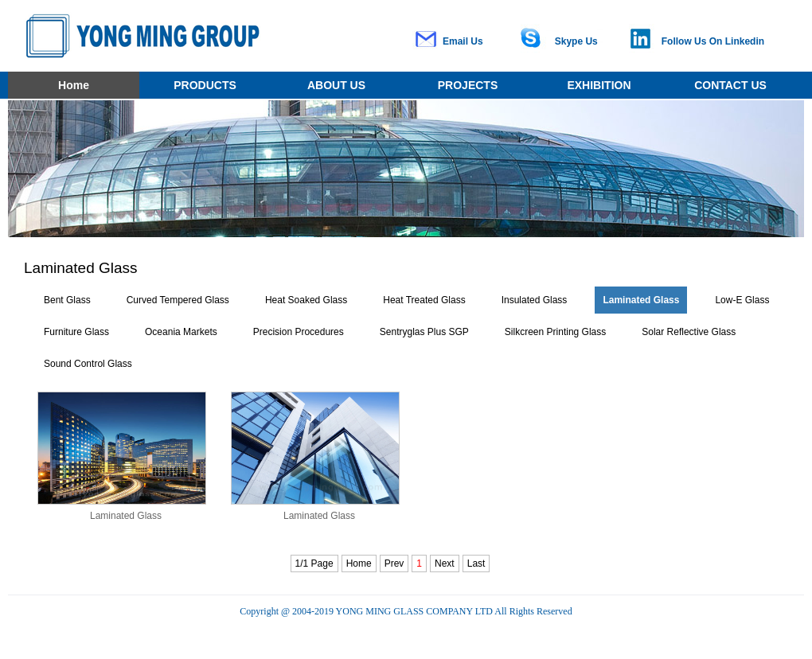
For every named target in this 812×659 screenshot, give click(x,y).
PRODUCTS (205, 85)
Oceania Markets (181, 332)
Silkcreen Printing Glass (555, 332)
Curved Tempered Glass (178, 300)
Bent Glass (67, 300)
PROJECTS (468, 85)
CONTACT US (730, 85)
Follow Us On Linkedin (713, 41)
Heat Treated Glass (424, 300)
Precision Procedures (299, 332)
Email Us (463, 41)
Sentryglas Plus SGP (424, 332)
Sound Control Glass (88, 364)
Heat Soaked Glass (306, 300)
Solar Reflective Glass (689, 332)
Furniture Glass (76, 332)
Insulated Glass (535, 300)
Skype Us (576, 41)
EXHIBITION (599, 85)
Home (74, 85)
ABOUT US (336, 85)
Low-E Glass (742, 300)
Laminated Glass (641, 300)
